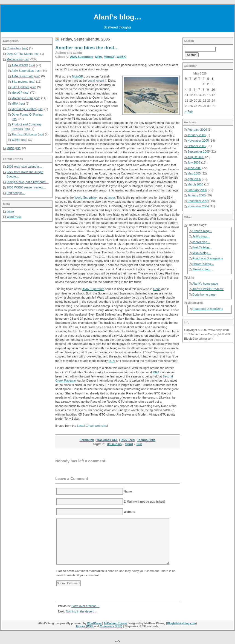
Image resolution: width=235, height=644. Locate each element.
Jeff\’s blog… (201, 236)
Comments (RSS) (111, 626)
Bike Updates (20, 87)
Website (129, 512)
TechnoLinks (146, 440)
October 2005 (197, 146)
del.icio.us (114, 444)
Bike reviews (20, 82)
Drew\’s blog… (202, 231)
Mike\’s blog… (202, 253)
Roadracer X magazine (208, 258)
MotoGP (109, 57)
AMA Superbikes (23, 71)
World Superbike (85, 198)
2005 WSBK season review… (26, 187)
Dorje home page (204, 294)
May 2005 (194, 173)
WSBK (121, 57)
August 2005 (196, 157)
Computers (14, 48)
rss (25, 48)
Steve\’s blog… (202, 269)
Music (11, 148)
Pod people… (16, 193)
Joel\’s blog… (201, 242)
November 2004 (198, 206)
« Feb (189, 111)
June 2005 (194, 168)
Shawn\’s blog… (203, 264)
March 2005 (195, 184)
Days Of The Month (20, 54)
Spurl (129, 444)
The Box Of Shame (24, 134)
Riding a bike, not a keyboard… (27, 182)
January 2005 (197, 195)
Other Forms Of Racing (27, 115)
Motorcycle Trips (22, 98)
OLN (111, 361)
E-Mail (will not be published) (144, 502)
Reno (157, 289)
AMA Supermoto (82, 57)
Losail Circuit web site (91, 426)
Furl (139, 444)
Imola (111, 198)
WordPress (14, 217)
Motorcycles (15, 59)
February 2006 (197, 130)
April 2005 (194, 179)
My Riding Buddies (24, 109)
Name (128, 491)
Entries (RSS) (85, 626)
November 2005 (198, 141)
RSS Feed (128, 440)
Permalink (87, 440)
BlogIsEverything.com (181, 623)
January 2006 (197, 135)
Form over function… (85, 606)
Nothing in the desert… (81, 611)
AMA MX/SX (20, 65)
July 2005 (194, 162)
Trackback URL (107, 440)
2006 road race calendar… (24, 167)
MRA (99, 57)
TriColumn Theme (115, 623)
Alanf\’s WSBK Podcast (208, 289)
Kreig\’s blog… (202, 247)
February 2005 (197, 190)
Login (10, 211)
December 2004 (198, 201)
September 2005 (198, 151)
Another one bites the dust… (87, 48)
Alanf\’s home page (205, 284)
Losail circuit (96, 81)
